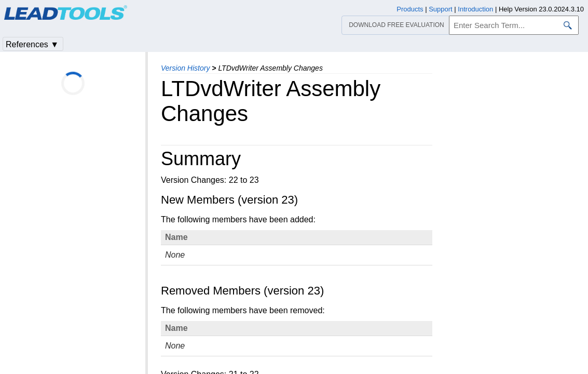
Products (410, 9)
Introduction (475, 9)
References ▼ (32, 44)
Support (441, 9)
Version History (185, 68)
